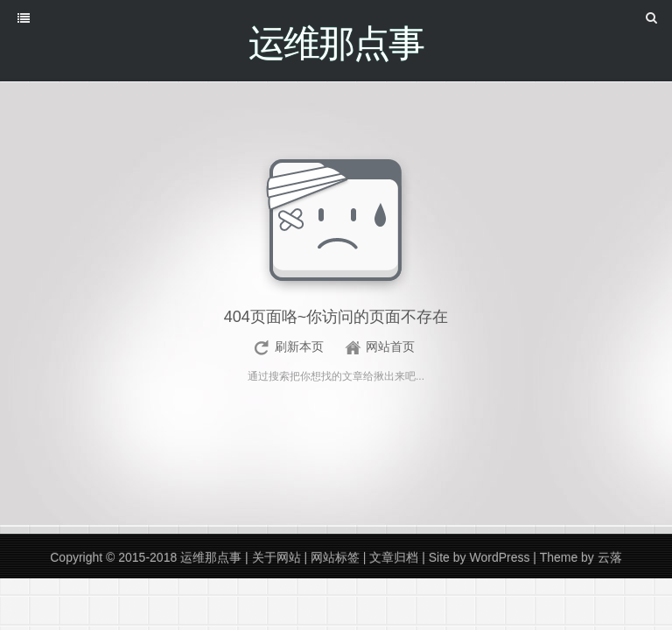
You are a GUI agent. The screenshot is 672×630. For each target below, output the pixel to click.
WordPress (499, 557)
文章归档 (394, 557)
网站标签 (335, 557)
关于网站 (276, 557)
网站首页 (390, 346)
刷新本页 (299, 346)
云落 (610, 557)
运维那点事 (211, 557)
